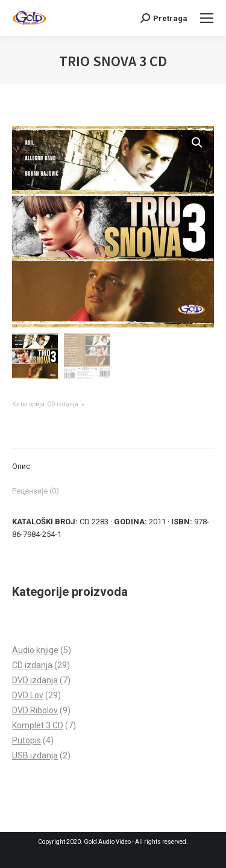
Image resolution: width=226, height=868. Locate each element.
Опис (21, 466)
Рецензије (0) (36, 491)
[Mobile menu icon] (207, 18)
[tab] (113, 460)
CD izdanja (63, 404)
